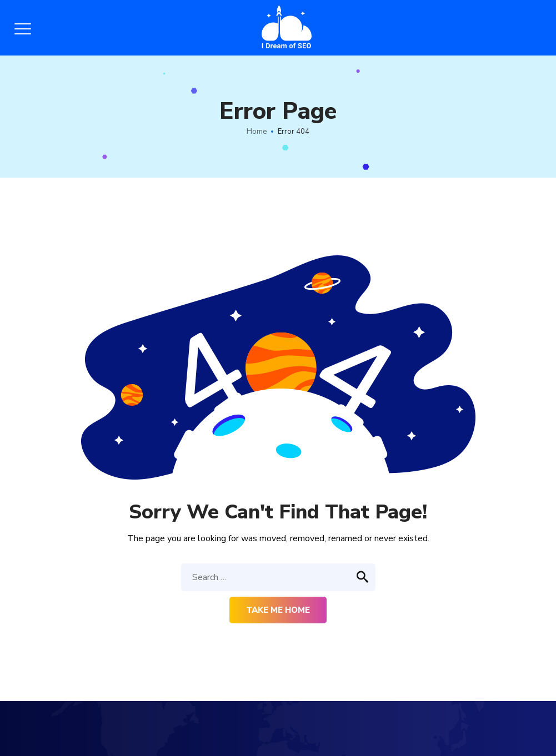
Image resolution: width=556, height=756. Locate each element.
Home (257, 132)
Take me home (278, 610)
